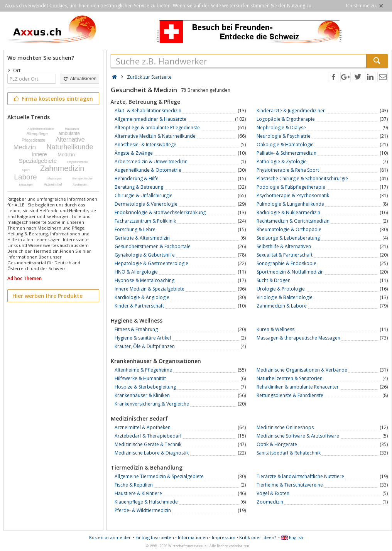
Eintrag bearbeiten (155, 537)
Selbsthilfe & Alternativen (284, 246)
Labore (25, 177)
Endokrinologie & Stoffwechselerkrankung (160, 212)
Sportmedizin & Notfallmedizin (290, 272)
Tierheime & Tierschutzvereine (290, 485)
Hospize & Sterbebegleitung (145, 387)
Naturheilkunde (70, 147)
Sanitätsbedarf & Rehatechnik (289, 453)
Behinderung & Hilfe (137, 178)
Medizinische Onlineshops (285, 427)
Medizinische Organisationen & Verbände (302, 370)
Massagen (55, 178)
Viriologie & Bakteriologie (285, 297)
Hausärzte (72, 129)
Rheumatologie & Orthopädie (289, 229)
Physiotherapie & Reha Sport (288, 170)
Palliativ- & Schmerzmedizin (286, 153)
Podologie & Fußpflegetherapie (291, 187)
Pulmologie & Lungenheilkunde (290, 204)
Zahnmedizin (62, 168)
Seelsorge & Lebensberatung (288, 238)
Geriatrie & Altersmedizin (142, 238)
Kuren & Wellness (275, 329)
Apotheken (80, 185)
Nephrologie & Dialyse (281, 128)
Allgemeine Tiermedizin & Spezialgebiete (159, 476)
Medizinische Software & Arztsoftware (298, 436)
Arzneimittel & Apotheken (143, 427)
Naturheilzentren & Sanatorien (290, 378)
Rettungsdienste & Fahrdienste (290, 395)
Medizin (24, 147)
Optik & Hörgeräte (277, 444)
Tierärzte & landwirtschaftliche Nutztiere (300, 476)
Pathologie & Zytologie (282, 161)
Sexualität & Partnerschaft (285, 255)
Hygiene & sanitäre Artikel (143, 338)
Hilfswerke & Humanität (140, 378)
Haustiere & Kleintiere (138, 493)
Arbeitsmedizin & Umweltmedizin (151, 161)
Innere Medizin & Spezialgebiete (150, 289)
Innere (39, 154)
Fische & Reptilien (134, 485)
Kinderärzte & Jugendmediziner (291, 111)
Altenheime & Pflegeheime (143, 370)
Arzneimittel (53, 184)
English (292, 537)
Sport (26, 170)
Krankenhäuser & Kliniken (142, 395)
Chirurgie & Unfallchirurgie (144, 195)
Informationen (193, 537)
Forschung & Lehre (135, 229)
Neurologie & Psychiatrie (284, 136)
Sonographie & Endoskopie (286, 263)
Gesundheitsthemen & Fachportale (153, 246)
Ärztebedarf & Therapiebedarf (148, 436)
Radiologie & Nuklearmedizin (288, 212)
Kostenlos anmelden (110, 537)
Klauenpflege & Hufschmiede (146, 502)
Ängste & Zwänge (134, 153)
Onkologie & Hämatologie (285, 145)
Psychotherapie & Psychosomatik (293, 195)
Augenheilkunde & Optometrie (148, 170)
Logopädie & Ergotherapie (286, 119)
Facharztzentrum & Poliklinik (145, 221)
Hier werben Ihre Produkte (47, 296)
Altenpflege (37, 134)
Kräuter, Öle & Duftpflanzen (145, 346)
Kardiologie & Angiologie (142, 297)
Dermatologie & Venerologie (146, 204)
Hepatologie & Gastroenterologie (151, 263)
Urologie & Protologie (281, 289)
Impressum (224, 537)
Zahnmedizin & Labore (282, 306)
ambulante (69, 134)
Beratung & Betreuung (139, 187)
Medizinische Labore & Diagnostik (152, 453)
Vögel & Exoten (273, 493)
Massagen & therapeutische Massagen (298, 338)
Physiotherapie (77, 162)
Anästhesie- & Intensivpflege (145, 145)
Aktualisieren (79, 79)
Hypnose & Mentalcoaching (144, 280)
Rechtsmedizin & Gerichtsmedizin (293, 221)
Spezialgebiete (38, 161)
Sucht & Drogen (274, 280)
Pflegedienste (33, 140)
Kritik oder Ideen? (258, 537)
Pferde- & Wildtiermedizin (143, 510)
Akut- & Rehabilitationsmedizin (148, 111)
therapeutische (82, 178)
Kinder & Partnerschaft (139, 306)
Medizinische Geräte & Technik (148, 444)
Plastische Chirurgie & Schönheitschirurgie (302, 178)
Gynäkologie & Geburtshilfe (145, 255)
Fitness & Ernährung (136, 329)
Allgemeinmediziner (41, 129)
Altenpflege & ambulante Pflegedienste (157, 128)
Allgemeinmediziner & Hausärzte (150, 119)
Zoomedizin (270, 502)
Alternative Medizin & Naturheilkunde (155, 136)
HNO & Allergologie (136, 272)
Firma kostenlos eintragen (53, 99)
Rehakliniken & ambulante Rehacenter (298, 387)
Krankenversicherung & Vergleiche (152, 404)
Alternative (70, 139)
